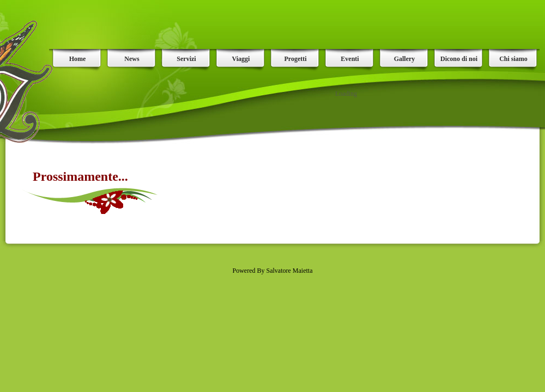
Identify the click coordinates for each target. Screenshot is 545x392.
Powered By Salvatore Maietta (273, 271)
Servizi (186, 59)
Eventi (350, 59)
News (132, 59)
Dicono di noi (459, 59)
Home (78, 59)
